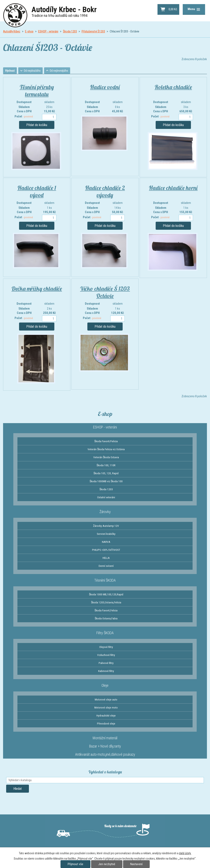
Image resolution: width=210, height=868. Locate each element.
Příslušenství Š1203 (93, 31)
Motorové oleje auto (106, 700)
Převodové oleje (106, 724)
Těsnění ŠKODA (105, 581)
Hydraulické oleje (106, 716)
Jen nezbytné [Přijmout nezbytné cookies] (107, 864)
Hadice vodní (105, 87)
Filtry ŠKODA (105, 633)
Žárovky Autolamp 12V (106, 526)
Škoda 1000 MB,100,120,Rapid (106, 595)
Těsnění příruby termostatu (37, 91)
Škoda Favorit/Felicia (106, 442)
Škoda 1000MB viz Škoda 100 (106, 482)
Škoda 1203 (70, 31)
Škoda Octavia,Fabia (106, 619)
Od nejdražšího (34, 71)
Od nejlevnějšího (62, 71)
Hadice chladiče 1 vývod (37, 192)
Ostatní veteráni (106, 498)
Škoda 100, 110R (106, 466)
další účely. (185, 853)
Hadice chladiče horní (173, 188)
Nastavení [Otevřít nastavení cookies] (136, 864)
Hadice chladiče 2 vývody (105, 192)
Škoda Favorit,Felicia (106, 611)
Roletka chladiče (173, 87)
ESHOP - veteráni (48, 31)
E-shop (29, 31)
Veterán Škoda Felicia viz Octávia (106, 450)
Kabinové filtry (106, 671)
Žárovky (105, 512)
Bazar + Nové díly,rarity (105, 747)
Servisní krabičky (106, 534)
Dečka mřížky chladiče (37, 289)
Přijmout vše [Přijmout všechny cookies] (75, 864)
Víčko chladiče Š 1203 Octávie (105, 293)
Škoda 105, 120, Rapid (106, 474)
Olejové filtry (106, 647)
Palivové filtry (106, 663)
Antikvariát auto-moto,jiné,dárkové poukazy (105, 755)
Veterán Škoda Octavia (106, 458)
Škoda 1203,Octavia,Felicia (106, 603)
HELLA (106, 558)
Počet (24, 117)
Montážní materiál (105, 738)
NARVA (106, 542)
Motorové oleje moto (106, 708)
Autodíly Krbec (12, 31)
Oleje (105, 686)
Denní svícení (106, 566)
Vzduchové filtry (106, 655)
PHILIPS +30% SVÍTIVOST (106, 550)
